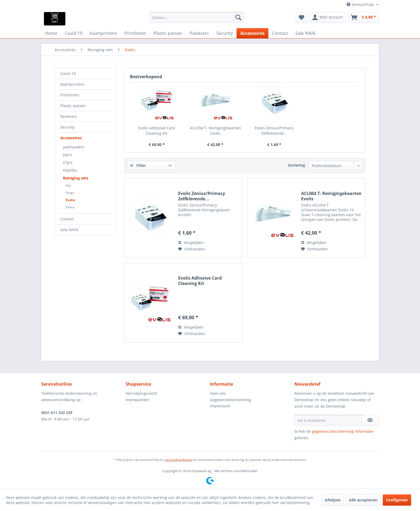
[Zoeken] (238, 17)
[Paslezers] (199, 33)
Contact (67, 219)
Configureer (397, 500)
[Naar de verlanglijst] (192, 249)
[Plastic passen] (168, 33)
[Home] (51, 33)
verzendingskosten (179, 460)
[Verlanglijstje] (301, 17)
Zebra (70, 207)
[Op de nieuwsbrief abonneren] (370, 420)
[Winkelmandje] (363, 17)
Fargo (70, 193)
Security (67, 127)
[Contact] (280, 33)
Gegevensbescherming (230, 400)
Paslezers (69, 116)
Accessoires (71, 138)
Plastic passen (73, 106)
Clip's (68, 162)
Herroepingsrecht (141, 393)
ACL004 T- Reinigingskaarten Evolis (215, 131)
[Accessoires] (252, 33)
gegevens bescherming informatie (343, 431)
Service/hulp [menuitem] (361, 4)
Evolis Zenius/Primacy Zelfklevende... (274, 131)
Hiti (68, 185)
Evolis (70, 200)
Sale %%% (69, 230)
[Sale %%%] (305, 33)
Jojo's (67, 155)
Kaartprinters (72, 84)
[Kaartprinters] (103, 33)
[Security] (225, 33)
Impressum (220, 406)
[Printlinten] (135, 33)
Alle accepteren (363, 500)
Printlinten (70, 95)
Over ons (218, 393)
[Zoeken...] (197, 17)
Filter (138, 165)
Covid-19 (68, 74)
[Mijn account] (328, 17)
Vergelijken (191, 243)
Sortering (297, 165)
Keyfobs (70, 170)
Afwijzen (333, 500)
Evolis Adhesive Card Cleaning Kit (157, 131)
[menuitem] (197, 17)
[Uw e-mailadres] (328, 420)
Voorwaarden (138, 400)
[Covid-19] (74, 33)
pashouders (74, 147)
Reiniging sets (76, 178)
